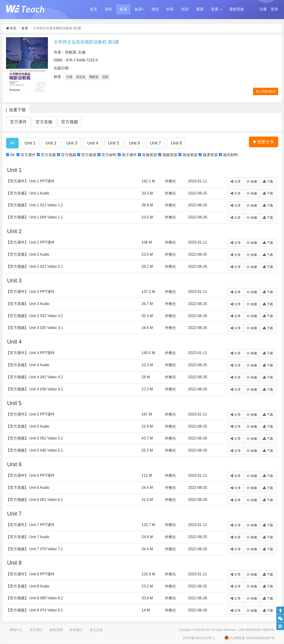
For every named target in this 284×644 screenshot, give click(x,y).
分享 (236, 181)
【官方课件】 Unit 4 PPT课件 (30, 353)
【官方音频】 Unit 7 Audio (28, 537)
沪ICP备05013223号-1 (199, 638)
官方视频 (69, 155)
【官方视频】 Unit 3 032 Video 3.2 (35, 316)
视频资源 (170, 155)
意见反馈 (96, 630)
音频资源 (150, 155)
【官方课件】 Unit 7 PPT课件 (30, 525)
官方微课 (89, 155)
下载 (268, 181)
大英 (69, 77)
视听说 (94, 77)
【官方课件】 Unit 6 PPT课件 (30, 475)
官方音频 (48, 155)
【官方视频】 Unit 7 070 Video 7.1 (35, 549)
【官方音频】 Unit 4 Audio (28, 365)
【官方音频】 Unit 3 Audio (28, 304)
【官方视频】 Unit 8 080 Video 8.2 (35, 598)
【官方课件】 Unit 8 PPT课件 (30, 574)
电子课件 (129, 155)
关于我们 (36, 630)
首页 (94, 9)
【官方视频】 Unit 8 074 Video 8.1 (35, 610)
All (12, 155)
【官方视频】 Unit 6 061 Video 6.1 (35, 500)
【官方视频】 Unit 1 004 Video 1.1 (35, 217)
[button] (216, 9)
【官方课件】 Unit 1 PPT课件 (30, 181)
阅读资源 (190, 155)
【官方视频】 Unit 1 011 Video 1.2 (35, 205)
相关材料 (231, 155)
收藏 (252, 181)
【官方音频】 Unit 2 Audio (28, 254)
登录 (274, 9)
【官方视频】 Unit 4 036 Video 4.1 (35, 389)
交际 (105, 77)
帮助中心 (16, 630)
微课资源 (210, 155)
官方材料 (109, 155)
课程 (108, 9)
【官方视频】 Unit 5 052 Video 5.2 (35, 438)
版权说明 (56, 630)
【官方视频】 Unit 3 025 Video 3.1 (35, 328)
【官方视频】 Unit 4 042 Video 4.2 (35, 377)
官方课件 (28, 155)
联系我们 (76, 630)
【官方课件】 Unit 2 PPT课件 (30, 242)
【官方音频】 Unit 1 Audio (28, 193)
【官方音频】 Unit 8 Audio (28, 586)
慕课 (200, 9)
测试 (155, 9)
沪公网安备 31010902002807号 (249, 638)
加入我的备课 (266, 91)
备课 (123, 9)
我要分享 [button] (263, 142)
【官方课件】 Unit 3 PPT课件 (30, 292)
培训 (185, 9)
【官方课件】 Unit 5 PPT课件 (30, 414)
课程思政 (237, 9)
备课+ (139, 9)
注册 (263, 9)
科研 (170, 9)
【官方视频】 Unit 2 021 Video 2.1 (35, 267)
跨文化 (81, 77)
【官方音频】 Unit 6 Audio (28, 488)
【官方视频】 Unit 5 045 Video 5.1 (35, 450)
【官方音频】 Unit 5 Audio (28, 426)
